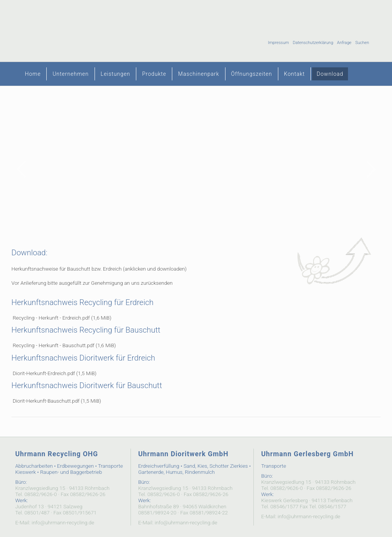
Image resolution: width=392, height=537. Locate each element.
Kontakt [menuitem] (295, 74)
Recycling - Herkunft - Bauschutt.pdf (64, 345)
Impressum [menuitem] (278, 43)
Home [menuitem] (33, 74)
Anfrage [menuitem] (344, 43)
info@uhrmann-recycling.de (63, 522)
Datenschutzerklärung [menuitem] (313, 43)
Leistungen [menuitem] (115, 74)
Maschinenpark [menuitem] (198, 74)
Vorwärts (371, 169)
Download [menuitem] (330, 74)
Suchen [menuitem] (362, 43)
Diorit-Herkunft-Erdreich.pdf (55, 373)
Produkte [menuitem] (154, 74)
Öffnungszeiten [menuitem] (252, 74)
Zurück (21, 169)
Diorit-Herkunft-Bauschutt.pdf (57, 401)
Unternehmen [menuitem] (70, 74)
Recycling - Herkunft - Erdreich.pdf (62, 318)
